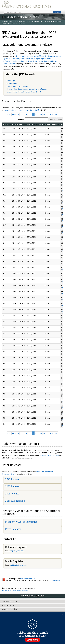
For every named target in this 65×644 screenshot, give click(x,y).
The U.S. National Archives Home (26, 5)
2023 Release (12, 486)
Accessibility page (55, 580)
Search (57, 12)
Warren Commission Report (18, 86)
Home (4, 22)
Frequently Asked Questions (21, 522)
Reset (60, 119)
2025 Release (12, 479)
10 (41, 114)
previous (15, 114)
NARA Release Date (35, 124)
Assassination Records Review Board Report (24, 92)
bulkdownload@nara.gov (49, 455)
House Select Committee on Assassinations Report (27, 89)
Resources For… (9, 606)
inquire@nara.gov (17, 551)
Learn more (32, 640)
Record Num (17, 124)
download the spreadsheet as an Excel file (21, 110)
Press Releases (13, 529)
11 (44, 114)
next (51, 114)
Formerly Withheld (52, 124)
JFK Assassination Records (33, 22)
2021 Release (12, 494)
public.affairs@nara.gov (19, 565)
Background (12, 83)
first (9, 114)
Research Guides (9, 609)
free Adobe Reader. (28, 579)
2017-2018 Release (15, 501)
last (56, 114)
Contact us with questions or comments (15, 590)
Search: (21, 119)
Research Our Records (15, 22)
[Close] (62, 614)
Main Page (11, 80)
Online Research (9, 602)
